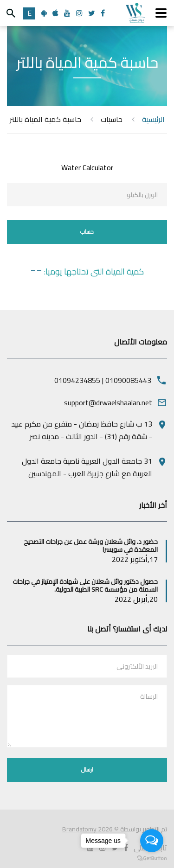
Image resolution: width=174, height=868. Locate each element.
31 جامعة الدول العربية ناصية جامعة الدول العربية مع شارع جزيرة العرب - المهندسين (87, 467)
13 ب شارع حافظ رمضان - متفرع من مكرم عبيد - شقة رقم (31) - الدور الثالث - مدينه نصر (82, 430)
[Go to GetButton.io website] (152, 858)
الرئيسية (153, 119)
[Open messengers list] (152, 841)
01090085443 (128, 380)
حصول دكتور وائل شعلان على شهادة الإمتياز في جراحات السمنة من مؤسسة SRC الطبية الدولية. (85, 585)
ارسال (87, 769)
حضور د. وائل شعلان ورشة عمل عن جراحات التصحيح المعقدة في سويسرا (91, 546)
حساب (87, 232)
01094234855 (77, 380)
